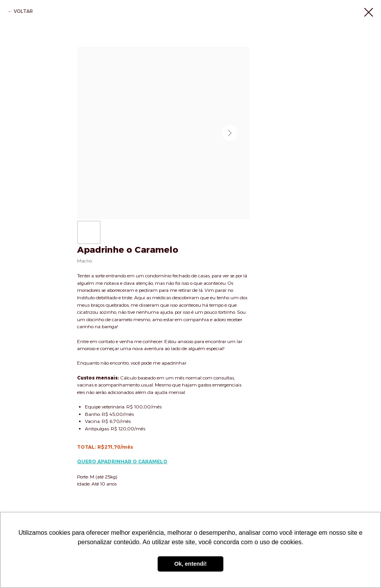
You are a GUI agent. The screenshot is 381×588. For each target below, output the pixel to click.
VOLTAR (23, 11)
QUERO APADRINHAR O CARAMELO (122, 461)
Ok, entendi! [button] (190, 564)
